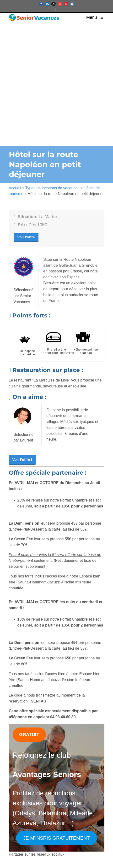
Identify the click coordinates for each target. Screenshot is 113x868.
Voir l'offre (26, 237)
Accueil (15, 188)
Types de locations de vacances (52, 188)
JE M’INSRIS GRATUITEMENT (56, 838)
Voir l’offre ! (22, 459)
